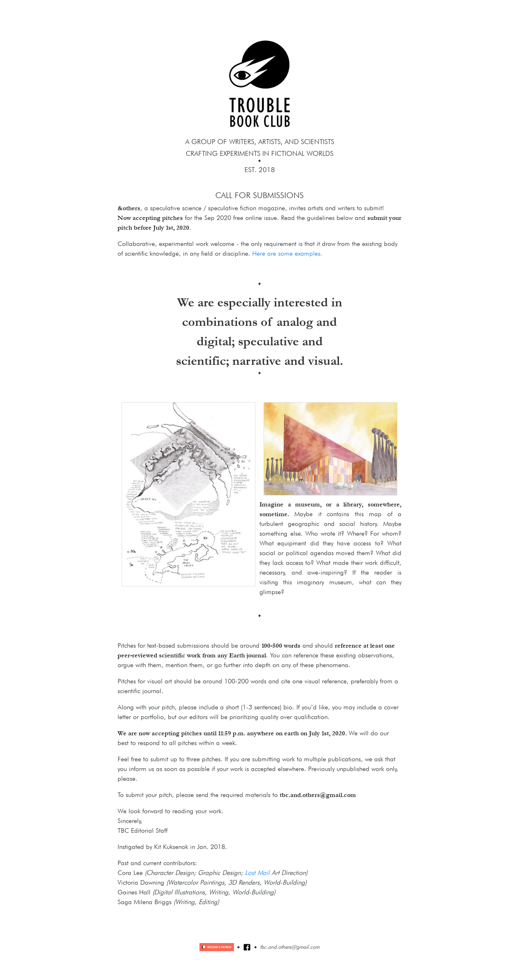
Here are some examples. (287, 253)
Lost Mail (257, 873)
